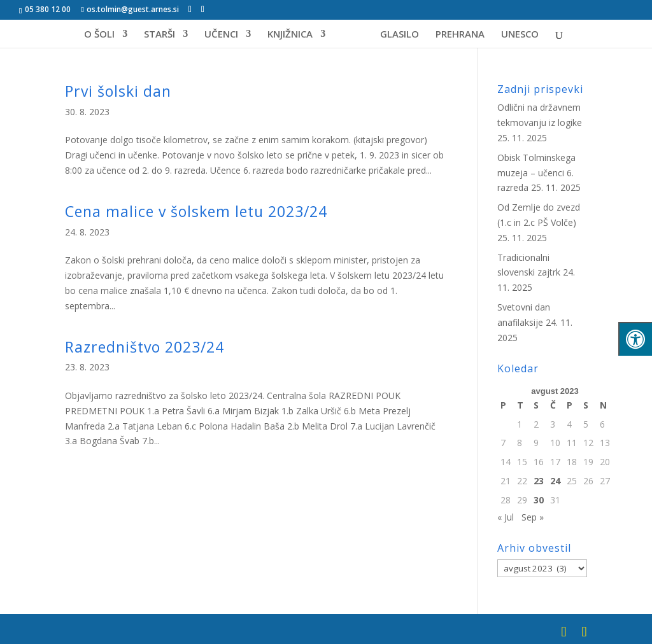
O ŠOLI (104, 35)
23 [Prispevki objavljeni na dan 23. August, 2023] (539, 481)
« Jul (506, 517)
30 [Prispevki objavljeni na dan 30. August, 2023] (539, 500)
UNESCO (515, 35)
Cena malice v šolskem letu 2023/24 (196, 211)
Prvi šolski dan (118, 91)
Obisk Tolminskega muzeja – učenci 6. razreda (536, 173)
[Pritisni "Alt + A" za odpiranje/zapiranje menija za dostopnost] (635, 339)
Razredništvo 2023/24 (145, 347)
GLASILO (395, 35)
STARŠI (164, 35)
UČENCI (226, 35)
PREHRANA (456, 35)
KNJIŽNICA (294, 35)
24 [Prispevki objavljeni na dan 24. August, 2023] (555, 481)
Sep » (533, 517)
